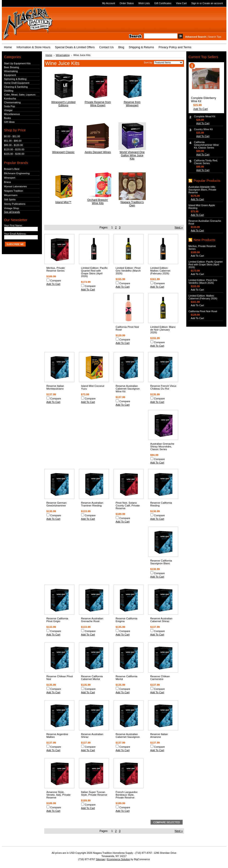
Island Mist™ (63, 202)
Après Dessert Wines (98, 152)
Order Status (127, 3)
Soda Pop (10, 106)
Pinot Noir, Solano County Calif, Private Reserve (128, 506)
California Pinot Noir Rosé (203, 311)
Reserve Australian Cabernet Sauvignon (128, 736)
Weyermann (11, 195)
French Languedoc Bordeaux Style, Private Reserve (127, 795)
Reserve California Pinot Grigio (57, 620)
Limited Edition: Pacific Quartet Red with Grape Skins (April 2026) (94, 272)
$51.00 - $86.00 (13, 141)
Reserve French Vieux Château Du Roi (163, 387)
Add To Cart (54, 284)
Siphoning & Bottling (15, 79)
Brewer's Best (12, 169)
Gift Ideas (10, 122)
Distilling (9, 91)
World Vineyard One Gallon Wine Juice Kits (132, 155)
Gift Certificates (163, 3)
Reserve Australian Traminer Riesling (92, 504)
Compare (56, 281)
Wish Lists (144, 3)
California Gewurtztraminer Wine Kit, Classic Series (206, 145)
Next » (179, 228)
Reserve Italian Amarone (159, 736)
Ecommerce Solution (118, 859)
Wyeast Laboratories (16, 186)
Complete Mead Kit (205, 116)
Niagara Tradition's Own (132, 204)
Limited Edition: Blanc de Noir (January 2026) (163, 330)
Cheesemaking (12, 102)
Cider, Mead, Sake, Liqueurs (20, 95)
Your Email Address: (15, 234)
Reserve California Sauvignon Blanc (161, 562)
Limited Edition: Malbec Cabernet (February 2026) (160, 271)
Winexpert (10, 178)
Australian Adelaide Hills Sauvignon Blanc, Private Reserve (203, 190)
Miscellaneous (12, 114)
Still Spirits (10, 199)
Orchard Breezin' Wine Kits (98, 202)
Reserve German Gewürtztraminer (57, 504)
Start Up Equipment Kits (17, 63)
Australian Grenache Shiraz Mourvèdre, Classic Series (162, 447)
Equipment (10, 75)
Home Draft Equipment (17, 83)
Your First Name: (13, 225)
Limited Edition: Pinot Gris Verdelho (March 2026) (128, 271)
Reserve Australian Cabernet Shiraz (161, 620)
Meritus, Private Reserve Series (56, 269)
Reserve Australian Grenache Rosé (92, 620)
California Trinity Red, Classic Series (206, 162)
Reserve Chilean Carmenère (160, 678)
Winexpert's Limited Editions (63, 104)
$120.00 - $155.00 (14, 149)
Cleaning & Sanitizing (16, 87)
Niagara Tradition (14, 191)
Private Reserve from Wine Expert (98, 104)
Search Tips (215, 37)
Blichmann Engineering (17, 173)
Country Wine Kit (203, 129)
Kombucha (10, 98)
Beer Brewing (12, 67)
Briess (8, 182)
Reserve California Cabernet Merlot (92, 678)
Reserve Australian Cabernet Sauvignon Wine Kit (128, 389)
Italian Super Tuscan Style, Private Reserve (94, 793)
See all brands (12, 212)
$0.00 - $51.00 (12, 136)
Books (8, 118)
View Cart (181, 3)
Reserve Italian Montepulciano (55, 387)
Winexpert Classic (63, 152)
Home (49, 55)
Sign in (195, 3)
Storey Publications (15, 204)
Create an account (213, 3)
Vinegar (8, 110)
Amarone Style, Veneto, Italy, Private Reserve (59, 795)
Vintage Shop (12, 208)
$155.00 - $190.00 (14, 154)
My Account (109, 3)
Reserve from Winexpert (132, 104)
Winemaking (11, 71)
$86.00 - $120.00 (14, 145)
